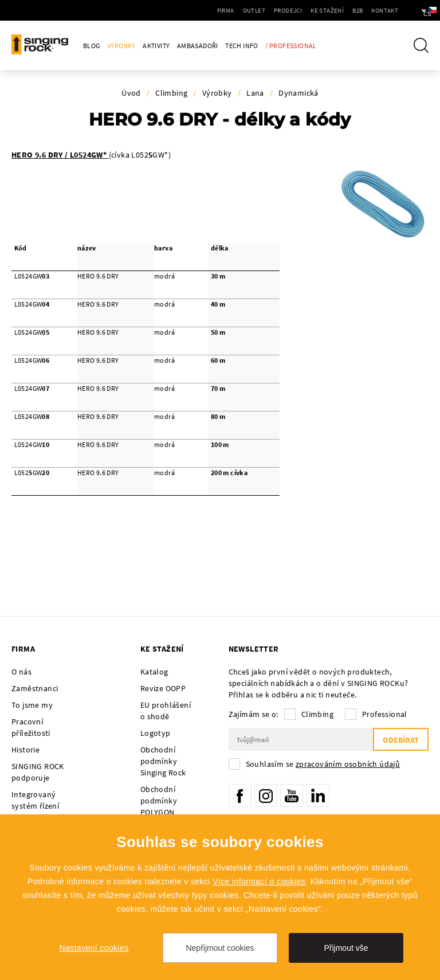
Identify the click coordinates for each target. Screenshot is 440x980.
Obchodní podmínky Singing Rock (163, 761)
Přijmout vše (346, 948)
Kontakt (352, 10)
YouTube (292, 795)
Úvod (131, 93)
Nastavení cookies (94, 948)
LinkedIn (318, 795)
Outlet (221, 10)
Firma (193, 10)
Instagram (266, 795)
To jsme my (32, 705)
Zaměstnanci (35, 688)
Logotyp (156, 733)
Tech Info (242, 46)
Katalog (154, 672)
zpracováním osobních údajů (348, 764)
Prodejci (255, 10)
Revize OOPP (163, 688)
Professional (385, 714)
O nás (21, 672)
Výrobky (121, 46)
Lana (255, 93)
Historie (25, 750)
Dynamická (298, 93)
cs (412, 10)
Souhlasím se (323, 764)
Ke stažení (294, 10)
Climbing (171, 93)
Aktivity (156, 46)
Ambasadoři (198, 46)
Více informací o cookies (259, 881)
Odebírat (401, 740)
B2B (325, 10)
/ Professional (291, 46)
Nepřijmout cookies (220, 948)
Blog (92, 46)
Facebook (240, 795)
